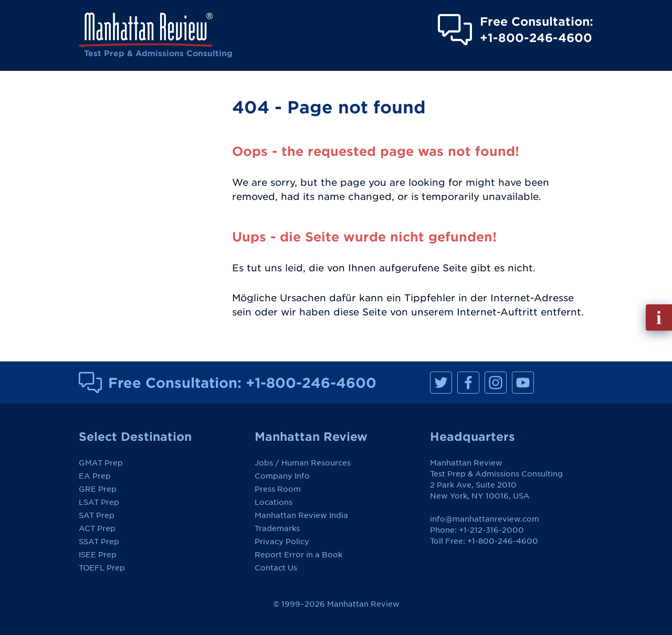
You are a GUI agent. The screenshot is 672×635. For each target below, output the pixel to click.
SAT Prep (97, 515)
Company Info (282, 476)
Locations (274, 502)
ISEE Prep (98, 555)
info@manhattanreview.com (485, 519)
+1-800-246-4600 (311, 383)
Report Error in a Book (298, 555)
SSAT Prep (99, 542)
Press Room (278, 489)
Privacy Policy (282, 542)
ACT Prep (97, 528)
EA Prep (95, 476)
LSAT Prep (99, 502)
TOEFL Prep (102, 568)
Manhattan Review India (301, 515)
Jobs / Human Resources (303, 463)
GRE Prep (98, 489)
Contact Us (276, 568)
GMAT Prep (101, 463)
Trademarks (277, 528)
